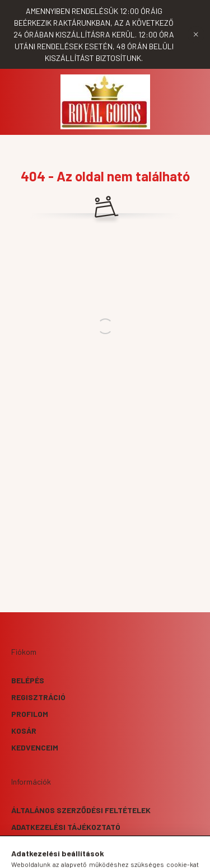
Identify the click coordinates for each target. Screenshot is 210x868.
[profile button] (119, 854)
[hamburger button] (63, 854)
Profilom (30, 714)
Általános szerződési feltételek (81, 810)
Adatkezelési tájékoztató (66, 827)
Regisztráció (38, 697)
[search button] (91, 854)
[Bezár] (196, 35)
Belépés (28, 680)
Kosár (24, 731)
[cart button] (147, 854)
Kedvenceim (35, 747)
